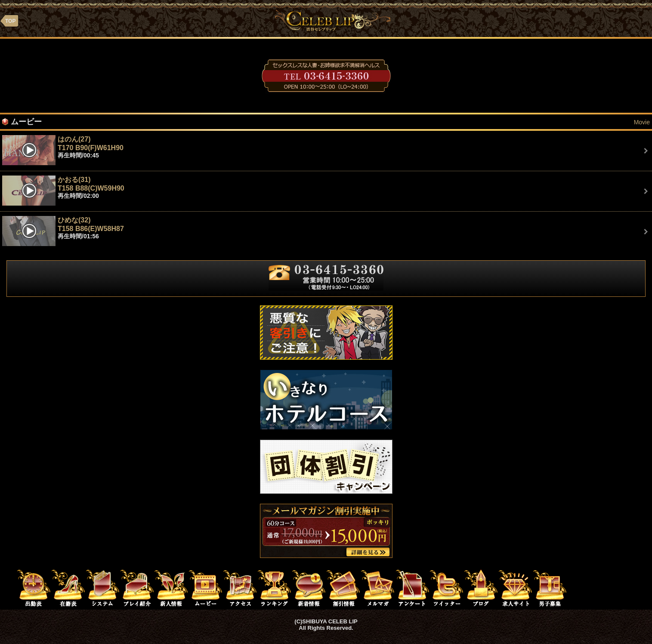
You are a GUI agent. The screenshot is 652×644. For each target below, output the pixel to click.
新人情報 (171, 588)
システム (102, 588)
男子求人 (550, 588)
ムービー (206, 588)
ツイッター (447, 588)
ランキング (275, 588)
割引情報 (343, 588)
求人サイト (516, 588)
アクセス (240, 588)
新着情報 (309, 588)
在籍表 (68, 588)
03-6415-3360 (326, 76)
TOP (10, 21)
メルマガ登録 (378, 588)
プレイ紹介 (137, 588)
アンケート (412, 588)
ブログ (481, 588)
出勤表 (34, 588)
